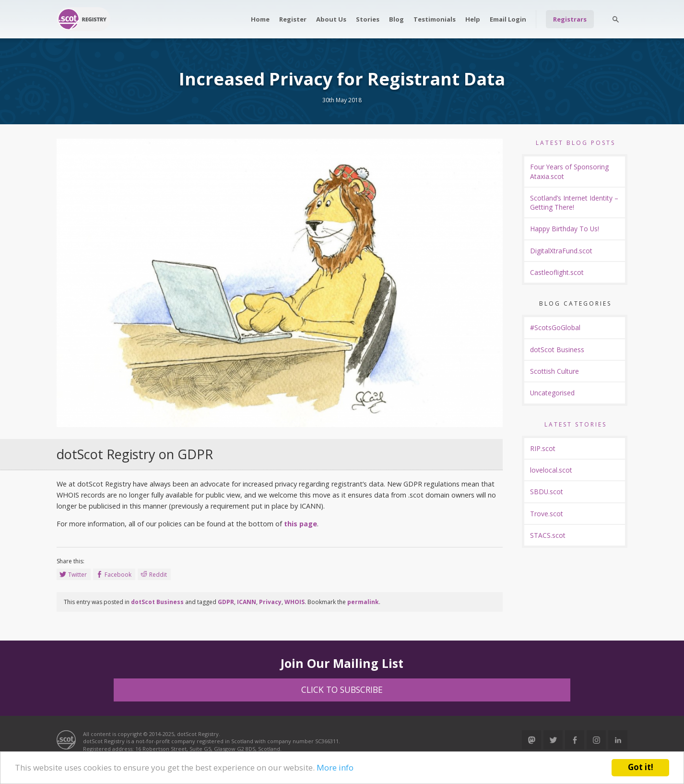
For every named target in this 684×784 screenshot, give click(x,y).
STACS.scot (548, 535)
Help (473, 19)
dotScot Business (157, 602)
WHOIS (295, 602)
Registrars (570, 19)
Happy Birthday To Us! (565, 229)
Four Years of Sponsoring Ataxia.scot (569, 171)
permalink (363, 602)
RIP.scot (543, 448)
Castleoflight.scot (557, 272)
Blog (396, 19)
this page (301, 524)
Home (260, 19)
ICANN (247, 602)
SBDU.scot (547, 492)
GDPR (226, 602)
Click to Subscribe (342, 689)
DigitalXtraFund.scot (561, 251)
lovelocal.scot (551, 470)
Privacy (270, 602)
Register (293, 19)
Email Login (508, 19)
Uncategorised (552, 393)
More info (335, 767)
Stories (368, 19)
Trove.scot (547, 514)
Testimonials (435, 19)
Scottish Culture (554, 371)
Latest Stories (576, 424)
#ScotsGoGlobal (555, 327)
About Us (331, 19)
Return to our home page (83, 19)
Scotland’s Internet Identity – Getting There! (574, 202)
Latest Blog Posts (576, 143)
